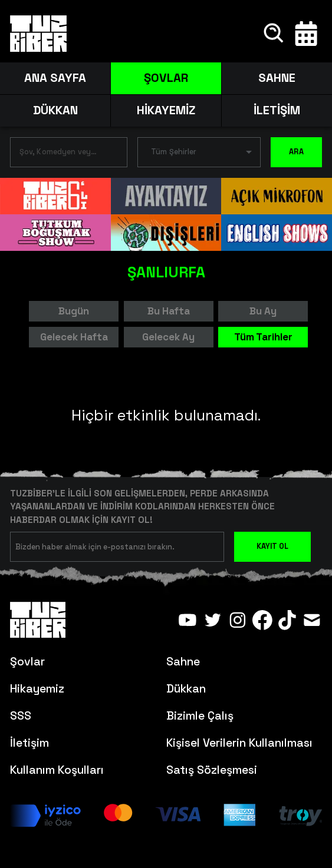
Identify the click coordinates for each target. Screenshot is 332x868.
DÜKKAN (55, 110)
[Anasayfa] (38, 33)
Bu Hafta (169, 311)
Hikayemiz (37, 689)
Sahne (183, 662)
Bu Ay (263, 311)
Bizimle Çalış (200, 716)
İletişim (29, 743)
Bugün (74, 311)
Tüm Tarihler (263, 337)
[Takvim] (306, 34)
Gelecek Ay (168, 337)
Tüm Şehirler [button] (174, 152)
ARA (296, 152)
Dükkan (186, 689)
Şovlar (27, 662)
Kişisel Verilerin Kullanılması (239, 743)
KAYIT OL (272, 546)
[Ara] (274, 34)
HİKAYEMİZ (166, 110)
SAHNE (277, 78)
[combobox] (60, 154)
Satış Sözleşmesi (212, 770)
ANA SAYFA (55, 78)
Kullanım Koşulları (57, 770)
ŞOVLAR (166, 78)
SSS (21, 716)
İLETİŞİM (277, 110)
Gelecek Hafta (74, 337)
